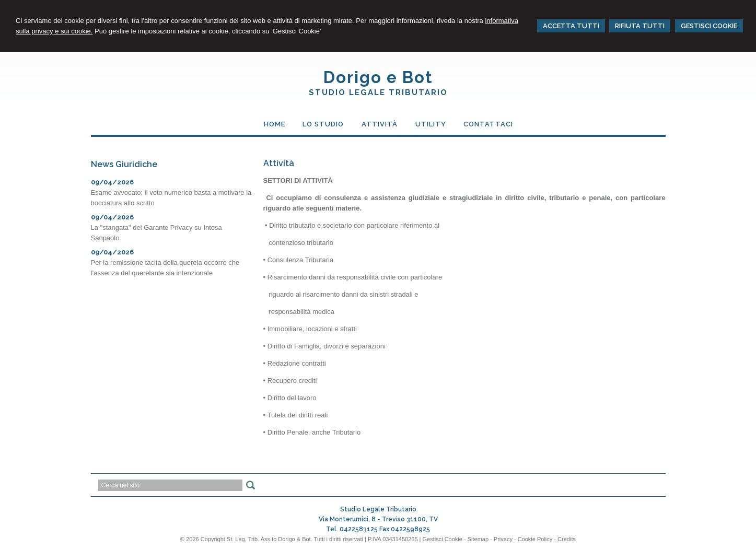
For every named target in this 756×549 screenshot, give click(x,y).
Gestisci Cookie (442, 539)
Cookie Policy (535, 539)
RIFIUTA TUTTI (640, 26)
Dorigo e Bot (378, 77)
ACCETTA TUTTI (571, 26)
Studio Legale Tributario (378, 92)
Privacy (503, 539)
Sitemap (478, 539)
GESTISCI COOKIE (709, 26)
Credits (567, 539)
